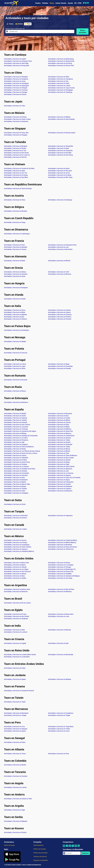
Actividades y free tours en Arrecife (59, 460)
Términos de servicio (40, 857)
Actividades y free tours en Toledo (59, 440)
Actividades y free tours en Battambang (61, 59)
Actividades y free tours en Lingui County (61, 88)
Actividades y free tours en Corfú (59, 272)
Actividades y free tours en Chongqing (16, 83)
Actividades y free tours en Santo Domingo (18, 189)
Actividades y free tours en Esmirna (15, 518)
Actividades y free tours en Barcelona (60, 414)
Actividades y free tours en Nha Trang (60, 177)
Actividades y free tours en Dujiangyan (16, 86)
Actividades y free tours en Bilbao (59, 427)
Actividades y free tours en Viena (15, 200)
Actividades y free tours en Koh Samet (16, 153)
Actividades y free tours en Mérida (59, 420)
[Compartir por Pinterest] (76, 847)
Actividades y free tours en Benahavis (60, 491)
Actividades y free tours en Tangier (15, 715)
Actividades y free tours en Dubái (15, 668)
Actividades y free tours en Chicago (59, 567)
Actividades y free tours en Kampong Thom (18, 61)
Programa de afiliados (41, 860)
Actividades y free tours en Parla (59, 453)
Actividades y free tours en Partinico (60, 317)
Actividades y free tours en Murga (59, 462)
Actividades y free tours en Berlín (15, 261)
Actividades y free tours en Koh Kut (15, 157)
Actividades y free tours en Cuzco (59, 731)
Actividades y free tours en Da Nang (60, 175)
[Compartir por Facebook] (70, 847)
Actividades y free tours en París (14, 245)
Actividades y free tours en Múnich (59, 261)
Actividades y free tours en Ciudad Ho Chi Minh (19, 168)
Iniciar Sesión (61, 3)
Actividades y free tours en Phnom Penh (61, 66)
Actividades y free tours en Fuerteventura (61, 436)
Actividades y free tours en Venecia (59, 310)
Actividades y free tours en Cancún (15, 540)
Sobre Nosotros (38, 845)
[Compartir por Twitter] (73, 847)
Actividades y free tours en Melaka (59, 117)
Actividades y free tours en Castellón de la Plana (20, 469)
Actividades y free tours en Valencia (16, 418)
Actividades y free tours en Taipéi (15, 702)
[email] (73, 853)
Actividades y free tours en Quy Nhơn (16, 177)
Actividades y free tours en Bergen (15, 342)
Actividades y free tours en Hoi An (59, 173)
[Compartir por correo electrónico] (64, 847)
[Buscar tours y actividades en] (41, 31)
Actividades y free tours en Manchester (61, 655)
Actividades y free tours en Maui (14, 576)
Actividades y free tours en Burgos (15, 486)
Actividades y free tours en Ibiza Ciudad (61, 458)
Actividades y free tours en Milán (15, 312)
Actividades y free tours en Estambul (16, 516)
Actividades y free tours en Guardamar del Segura (20, 431)
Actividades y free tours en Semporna (16, 121)
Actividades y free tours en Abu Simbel (16, 616)
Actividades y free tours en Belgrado (16, 821)
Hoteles (45, 3)
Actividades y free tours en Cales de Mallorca (63, 455)
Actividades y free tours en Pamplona (16, 440)
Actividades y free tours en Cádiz (15, 491)
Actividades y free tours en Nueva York (16, 563)
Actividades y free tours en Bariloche (16, 592)
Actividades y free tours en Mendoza (60, 592)
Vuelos (38, 3)
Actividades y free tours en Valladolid (16, 458)
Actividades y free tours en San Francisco (17, 571)
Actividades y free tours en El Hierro (15, 460)
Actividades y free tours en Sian (58, 81)
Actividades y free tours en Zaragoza (16, 444)
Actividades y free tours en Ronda (15, 449)
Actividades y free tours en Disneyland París (62, 245)
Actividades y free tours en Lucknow (16, 632)
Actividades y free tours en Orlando (15, 567)
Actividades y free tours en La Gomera (16, 467)
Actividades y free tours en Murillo (15, 765)
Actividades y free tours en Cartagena (16, 493)
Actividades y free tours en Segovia (59, 475)
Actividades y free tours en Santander (60, 444)
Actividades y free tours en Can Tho (16, 173)
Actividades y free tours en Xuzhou (15, 94)
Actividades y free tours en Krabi (59, 148)
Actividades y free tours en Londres (15, 529)
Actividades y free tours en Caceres (59, 484)
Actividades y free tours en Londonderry (17, 657)
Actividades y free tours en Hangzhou (16, 79)
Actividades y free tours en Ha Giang (16, 175)
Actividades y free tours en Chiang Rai (60, 151)
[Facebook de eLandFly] (88, 3)
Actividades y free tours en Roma (15, 310)
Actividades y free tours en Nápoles (15, 315)
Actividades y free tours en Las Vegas (16, 569)
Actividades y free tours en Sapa (14, 171)
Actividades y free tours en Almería (59, 442)
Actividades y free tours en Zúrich (15, 504)
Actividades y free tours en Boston (59, 563)
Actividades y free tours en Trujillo (59, 729)
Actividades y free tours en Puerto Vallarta (18, 547)
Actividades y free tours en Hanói (59, 168)
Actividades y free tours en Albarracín (60, 469)
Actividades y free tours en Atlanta (15, 574)
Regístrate (85, 853)
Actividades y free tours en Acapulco (16, 549)
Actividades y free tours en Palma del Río (61, 467)
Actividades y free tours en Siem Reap (16, 63)
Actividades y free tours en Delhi (14, 630)
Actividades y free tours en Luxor (59, 616)
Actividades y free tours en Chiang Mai (61, 146)
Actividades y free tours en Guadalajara (17, 545)
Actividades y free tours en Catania (59, 312)
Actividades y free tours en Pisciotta (60, 319)
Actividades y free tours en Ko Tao (15, 151)
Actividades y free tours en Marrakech (16, 713)
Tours (52, 3)
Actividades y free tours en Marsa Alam (61, 614)
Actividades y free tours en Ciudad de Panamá (19, 691)
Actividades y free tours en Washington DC (62, 569)
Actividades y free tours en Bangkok (16, 146)
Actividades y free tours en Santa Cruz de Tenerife (64, 478)
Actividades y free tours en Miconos (60, 274)
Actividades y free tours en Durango (16, 542)
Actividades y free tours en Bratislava (16, 402)
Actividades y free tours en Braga (59, 364)
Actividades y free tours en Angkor (15, 59)
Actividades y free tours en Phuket (15, 148)
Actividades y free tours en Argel (14, 810)
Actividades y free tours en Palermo (15, 319)
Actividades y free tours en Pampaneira (61, 482)
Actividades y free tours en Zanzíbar (16, 776)
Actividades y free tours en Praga (15, 222)
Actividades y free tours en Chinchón (16, 475)
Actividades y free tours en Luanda (15, 787)
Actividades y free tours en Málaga (15, 433)
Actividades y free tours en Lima (14, 727)
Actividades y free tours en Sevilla (15, 416)
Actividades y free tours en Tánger (59, 715)
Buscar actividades (83, 31)
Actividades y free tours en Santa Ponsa (17, 462)
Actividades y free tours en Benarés (59, 630)
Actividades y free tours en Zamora (59, 422)
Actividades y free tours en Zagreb (15, 643)
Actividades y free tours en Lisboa (15, 364)
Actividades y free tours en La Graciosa (61, 473)
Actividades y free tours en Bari (14, 317)
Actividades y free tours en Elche (59, 425)
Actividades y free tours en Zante (15, 276)
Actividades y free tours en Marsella (16, 247)
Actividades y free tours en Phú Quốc (60, 171)
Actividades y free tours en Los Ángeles (61, 565)
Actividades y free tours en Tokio (15, 106)
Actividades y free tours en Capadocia (60, 516)
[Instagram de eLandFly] (86, 3)
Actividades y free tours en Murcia (59, 449)
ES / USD (78, 3)
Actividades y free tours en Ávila (14, 478)
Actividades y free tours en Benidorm (16, 480)
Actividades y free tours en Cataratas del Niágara (64, 576)
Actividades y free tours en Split (58, 643)
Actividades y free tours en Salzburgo (60, 200)
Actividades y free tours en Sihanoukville (61, 61)
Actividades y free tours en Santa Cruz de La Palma (21, 453)
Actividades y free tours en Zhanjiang (60, 92)
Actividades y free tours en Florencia (60, 315)
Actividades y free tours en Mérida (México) (62, 542)
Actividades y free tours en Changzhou (61, 79)
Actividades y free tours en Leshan (59, 86)
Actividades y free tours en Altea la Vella (17, 484)
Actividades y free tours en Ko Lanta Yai (17, 155)
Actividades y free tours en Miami (15, 565)
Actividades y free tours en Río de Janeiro (17, 603)
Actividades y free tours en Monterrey (60, 545)
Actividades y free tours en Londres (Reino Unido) (20, 655)
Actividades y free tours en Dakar (15, 742)
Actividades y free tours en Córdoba (16, 464)
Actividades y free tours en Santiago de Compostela (21, 436)
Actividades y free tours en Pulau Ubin (16, 133)
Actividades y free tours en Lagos (15, 366)
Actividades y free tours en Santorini (16, 274)
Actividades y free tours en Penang (15, 117)
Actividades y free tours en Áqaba (15, 679)
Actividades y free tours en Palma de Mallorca (19, 447)
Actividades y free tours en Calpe (59, 464)
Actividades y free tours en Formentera (16, 473)
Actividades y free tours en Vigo (14, 442)
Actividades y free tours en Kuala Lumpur (17, 119)
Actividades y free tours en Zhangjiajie (60, 90)
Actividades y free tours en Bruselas (16, 211)
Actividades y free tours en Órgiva (59, 480)
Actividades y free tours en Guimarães (60, 366)
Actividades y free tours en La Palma (16, 438)
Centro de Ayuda (9, 845)
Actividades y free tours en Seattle (15, 578)
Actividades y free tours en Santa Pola (60, 431)
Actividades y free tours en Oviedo (59, 418)
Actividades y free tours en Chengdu (16, 88)
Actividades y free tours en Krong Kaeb (17, 66)
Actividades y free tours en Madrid (15, 414)
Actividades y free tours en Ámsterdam (17, 330)
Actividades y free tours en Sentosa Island (62, 133)
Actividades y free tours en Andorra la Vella (18, 799)
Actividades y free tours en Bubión (15, 482)
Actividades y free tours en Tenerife (15, 420)
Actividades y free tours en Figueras (60, 489)
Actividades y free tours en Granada (16, 422)
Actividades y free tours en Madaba (60, 679)
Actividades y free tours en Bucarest (16, 380)
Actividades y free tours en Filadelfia (60, 574)
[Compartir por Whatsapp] (67, 847)
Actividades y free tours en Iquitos (15, 731)
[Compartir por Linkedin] (79, 847)
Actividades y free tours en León (58, 471)
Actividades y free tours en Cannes (15, 249)
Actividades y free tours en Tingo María (61, 727)
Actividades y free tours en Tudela (59, 447)
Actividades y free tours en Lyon (58, 247)
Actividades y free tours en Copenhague (17, 234)
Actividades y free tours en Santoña (16, 471)
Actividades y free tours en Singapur (16, 135)
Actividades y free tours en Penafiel (59, 368)
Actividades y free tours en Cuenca (15, 455)
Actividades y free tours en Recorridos (60, 249)
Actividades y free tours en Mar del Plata (61, 589)
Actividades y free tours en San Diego (60, 578)
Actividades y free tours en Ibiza (58, 416)
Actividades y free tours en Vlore (58, 754)
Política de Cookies (40, 849)
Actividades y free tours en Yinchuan (16, 90)
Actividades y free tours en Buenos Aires (17, 589)
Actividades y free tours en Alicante (59, 438)
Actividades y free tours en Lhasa (15, 81)
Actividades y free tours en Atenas (15, 272)
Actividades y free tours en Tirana (15, 754)
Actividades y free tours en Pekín (59, 77)
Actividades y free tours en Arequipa (16, 729)
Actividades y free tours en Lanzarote (16, 427)
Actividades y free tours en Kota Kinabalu (61, 119)
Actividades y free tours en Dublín (15, 299)
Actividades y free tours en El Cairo (15, 614)
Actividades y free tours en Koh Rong (60, 63)
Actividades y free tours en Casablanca (61, 713)
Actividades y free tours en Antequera (60, 486)
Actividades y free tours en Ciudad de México (63, 540)
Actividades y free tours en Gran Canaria (17, 425)
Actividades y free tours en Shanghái (16, 77)
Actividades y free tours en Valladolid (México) (19, 551)
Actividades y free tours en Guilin (59, 83)
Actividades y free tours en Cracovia (16, 353)
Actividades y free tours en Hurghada (16, 619)
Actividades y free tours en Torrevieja (16, 429)
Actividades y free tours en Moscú (15, 391)
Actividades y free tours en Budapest (16, 288)
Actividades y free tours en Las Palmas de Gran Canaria (22, 451)
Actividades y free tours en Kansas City (61, 571)
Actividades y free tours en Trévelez (15, 489)
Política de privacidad (40, 853)
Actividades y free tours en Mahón (59, 451)
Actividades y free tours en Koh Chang (60, 155)
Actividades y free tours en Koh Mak (60, 153)
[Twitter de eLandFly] (84, 3)
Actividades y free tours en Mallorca (60, 429)
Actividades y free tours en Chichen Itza (61, 549)
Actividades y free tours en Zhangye (16, 92)
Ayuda (70, 3)
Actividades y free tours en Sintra (15, 368)
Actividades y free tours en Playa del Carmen (63, 547)
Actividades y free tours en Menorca (60, 433)
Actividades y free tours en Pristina (15, 832)
